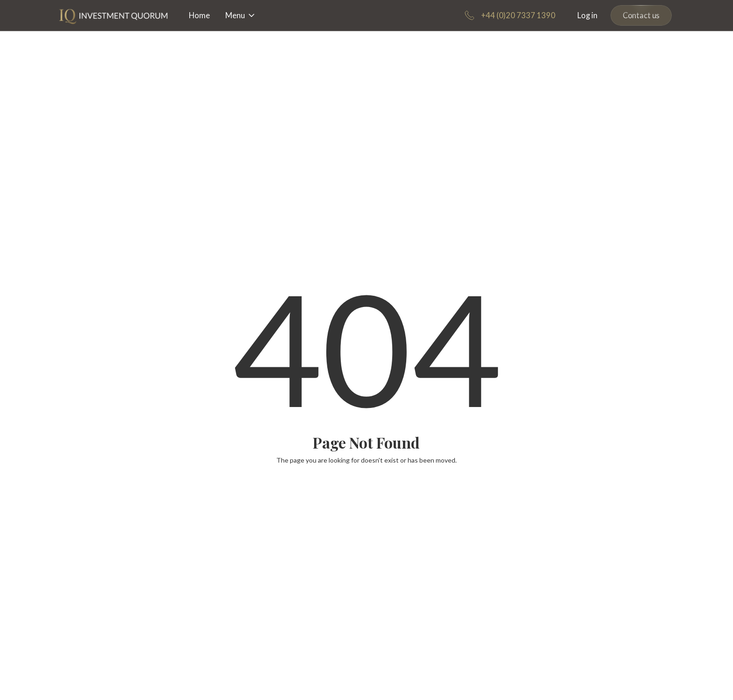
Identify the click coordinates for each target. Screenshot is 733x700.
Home (199, 15)
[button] (241, 15)
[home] (114, 15)
